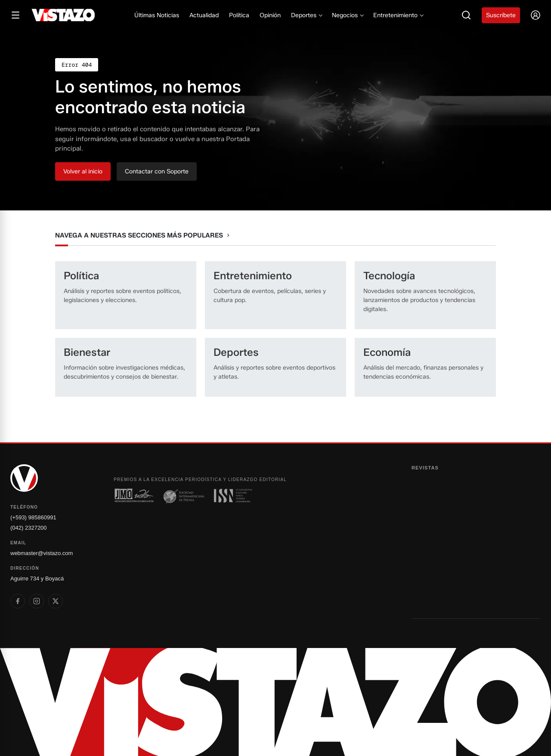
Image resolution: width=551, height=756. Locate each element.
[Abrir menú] (15, 15)
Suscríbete (501, 15)
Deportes (306, 15)
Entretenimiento (398, 15)
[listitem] (18, 601)
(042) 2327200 (29, 528)
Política (239, 15)
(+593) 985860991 (33, 517)
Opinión (270, 15)
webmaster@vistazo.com (42, 553)
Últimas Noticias (157, 15)
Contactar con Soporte (157, 171)
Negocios (347, 15)
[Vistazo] (63, 15)
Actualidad (204, 15)
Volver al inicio (83, 171)
